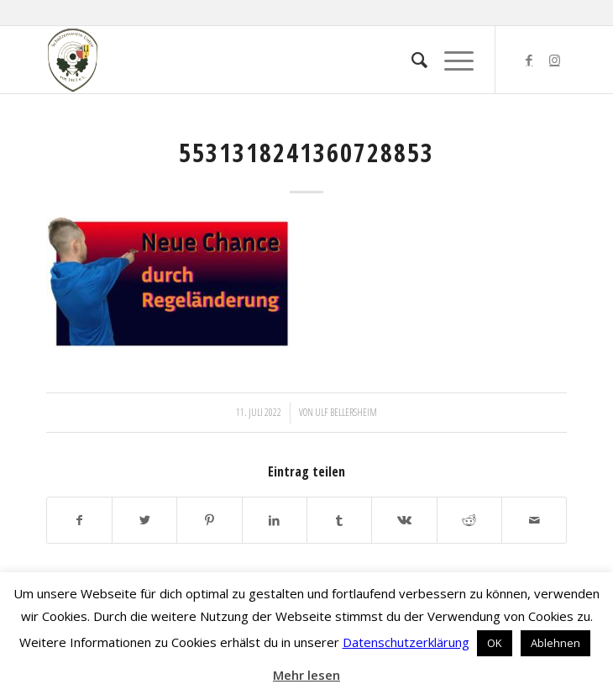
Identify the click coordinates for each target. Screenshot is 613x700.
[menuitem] (411, 60)
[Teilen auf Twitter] (144, 521)
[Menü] (451, 60)
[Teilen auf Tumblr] (339, 521)
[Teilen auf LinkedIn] (275, 521)
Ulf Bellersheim (346, 412)
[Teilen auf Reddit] (469, 521)
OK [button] (495, 643)
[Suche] (411, 60)
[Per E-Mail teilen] (534, 521)
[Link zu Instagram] (554, 60)
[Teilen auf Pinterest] (209, 521)
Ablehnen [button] (555, 643)
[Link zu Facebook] (529, 60)
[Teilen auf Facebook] (79, 521)
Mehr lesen (306, 675)
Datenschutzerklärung (406, 642)
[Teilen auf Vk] (404, 521)
